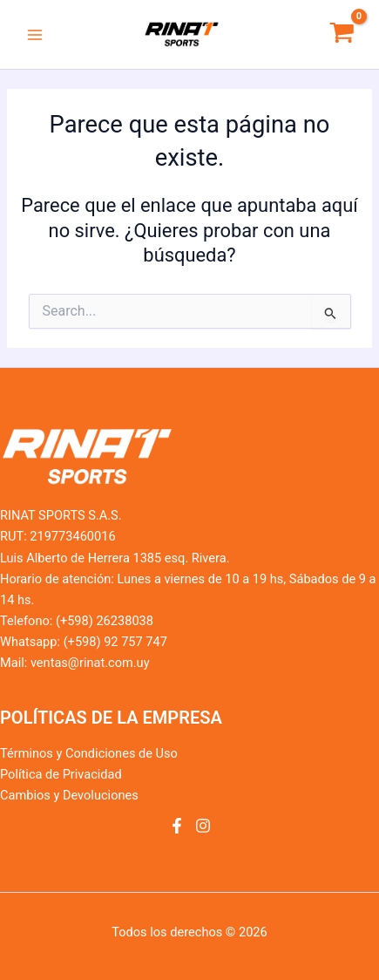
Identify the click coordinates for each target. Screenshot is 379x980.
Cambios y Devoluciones (69, 795)
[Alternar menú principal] (35, 34)
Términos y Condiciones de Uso (89, 753)
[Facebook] (177, 826)
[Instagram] (203, 826)
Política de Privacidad (61, 774)
